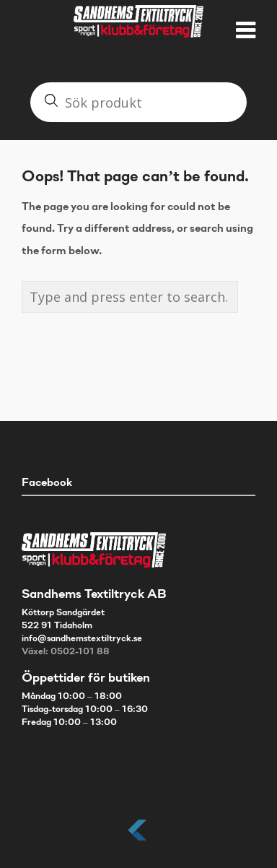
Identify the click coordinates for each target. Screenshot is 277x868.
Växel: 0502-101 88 (66, 652)
